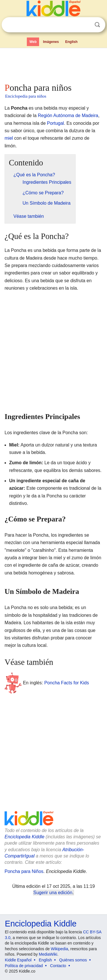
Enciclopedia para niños (26, 96)
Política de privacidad (24, 966)
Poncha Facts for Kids (67, 683)
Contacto (58, 966)
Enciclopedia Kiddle (25, 837)
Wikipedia (59, 949)
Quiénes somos (73, 960)
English (71, 42)
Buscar (97, 25)
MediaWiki (48, 954)
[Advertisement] (53, 64)
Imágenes (51, 42)
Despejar (86, 25)
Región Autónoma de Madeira (68, 115)
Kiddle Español (18, 960)
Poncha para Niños (24, 871)
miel (9, 138)
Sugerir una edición (53, 893)
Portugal (56, 123)
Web (33, 42)
